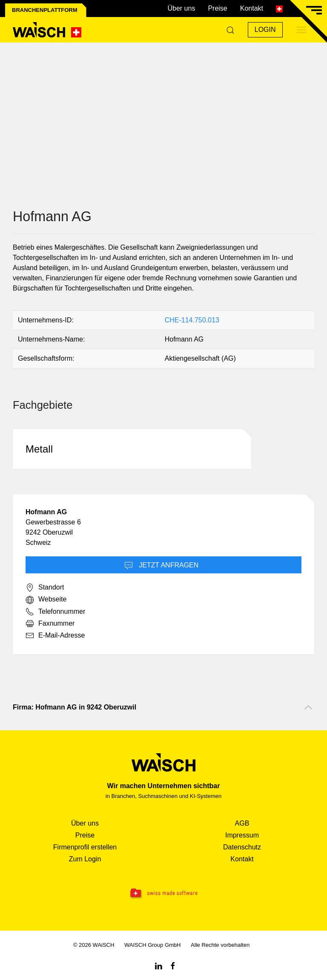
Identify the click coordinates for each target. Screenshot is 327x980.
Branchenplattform (45, 10)
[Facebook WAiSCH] (173, 965)
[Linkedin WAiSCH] (158, 965)
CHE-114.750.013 (192, 320)
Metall (39, 449)
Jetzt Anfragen (162, 566)
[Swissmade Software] (163, 894)
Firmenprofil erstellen (85, 847)
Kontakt (252, 8)
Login (265, 30)
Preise (217, 8)
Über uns (181, 8)
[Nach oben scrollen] (308, 707)
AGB (242, 823)
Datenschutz (242, 847)
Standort (45, 588)
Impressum (242, 835)
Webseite (46, 600)
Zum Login (85, 859)
